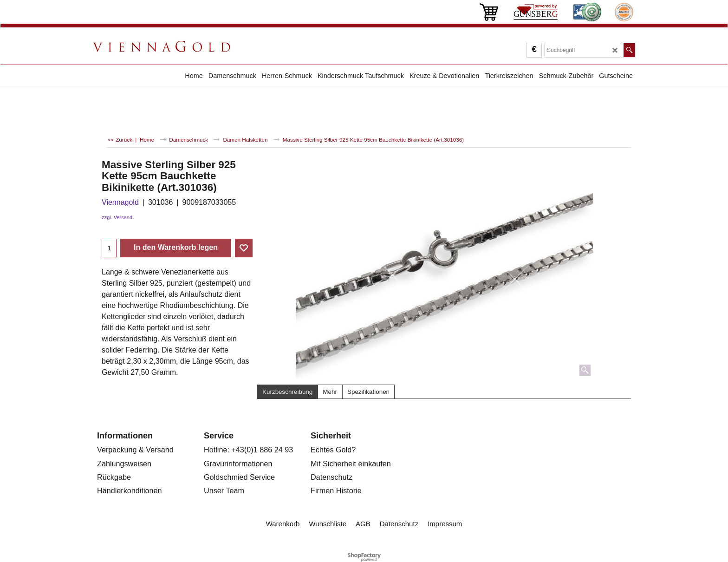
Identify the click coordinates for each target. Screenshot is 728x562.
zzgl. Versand (117, 217)
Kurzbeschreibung (287, 392)
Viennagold (120, 202)
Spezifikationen (368, 392)
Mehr (330, 392)
